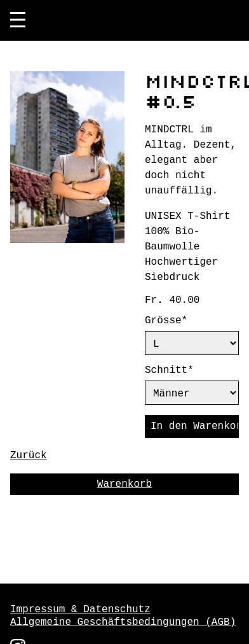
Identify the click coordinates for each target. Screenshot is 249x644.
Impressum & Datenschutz (80, 610)
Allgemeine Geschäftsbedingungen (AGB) (123, 622)
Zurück (29, 463)
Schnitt (178, 373)
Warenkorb (124, 492)
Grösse (178, 321)
